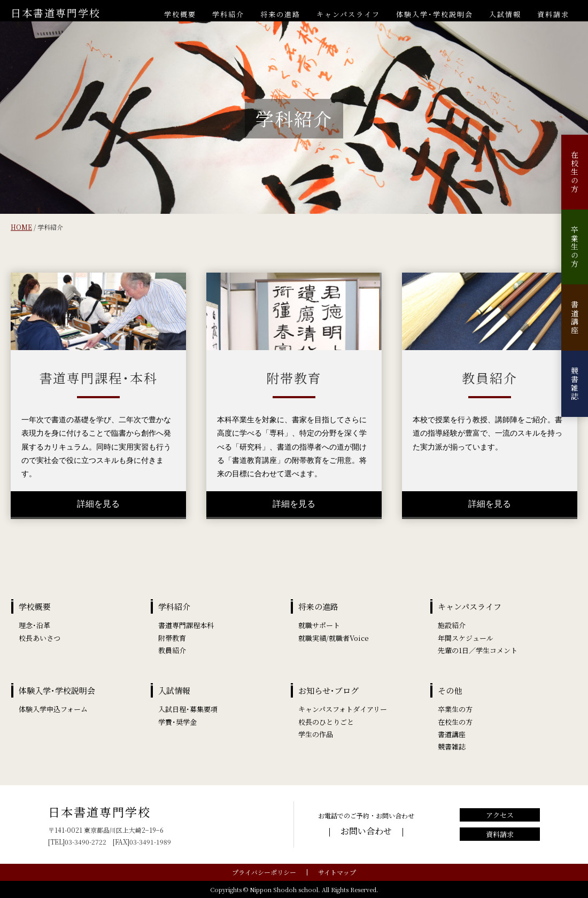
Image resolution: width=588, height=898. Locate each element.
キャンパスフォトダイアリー (343, 709)
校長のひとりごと (326, 722)
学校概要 (180, 14)
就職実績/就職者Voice (334, 638)
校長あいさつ (40, 638)
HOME (21, 227)
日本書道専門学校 (56, 13)
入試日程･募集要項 (188, 709)
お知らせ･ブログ (328, 690)
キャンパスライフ (348, 14)
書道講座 (575, 318)
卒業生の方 (575, 247)
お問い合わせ (366, 831)
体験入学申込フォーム (53, 709)
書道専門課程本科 (186, 625)
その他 (450, 690)
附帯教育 (172, 638)
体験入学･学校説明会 (435, 14)
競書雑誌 (575, 384)
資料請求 (553, 14)
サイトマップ (337, 872)
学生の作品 (316, 734)
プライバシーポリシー (264, 872)
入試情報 (505, 14)
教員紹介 (172, 650)
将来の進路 (280, 14)
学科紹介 (228, 14)
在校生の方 (575, 172)
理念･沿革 (34, 625)
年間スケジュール (466, 638)
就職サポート (319, 625)
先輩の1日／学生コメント (478, 650)
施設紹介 (452, 625)
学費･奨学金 (177, 722)
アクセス (500, 815)
